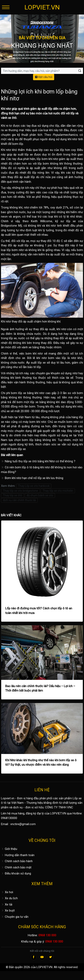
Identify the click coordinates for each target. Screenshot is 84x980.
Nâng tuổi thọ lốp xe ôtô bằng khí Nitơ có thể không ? (38, 461)
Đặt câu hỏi (44, 77)
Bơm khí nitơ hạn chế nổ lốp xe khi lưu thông (32, 478)
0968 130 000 (47, 935)
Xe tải (7, 904)
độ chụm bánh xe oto (40, 495)
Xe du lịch (9, 898)
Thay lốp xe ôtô (12, 495)
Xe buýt (8, 911)
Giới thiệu (9, 849)
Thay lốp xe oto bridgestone (20, 491)
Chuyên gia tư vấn (15, 917)
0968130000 (9, 818)
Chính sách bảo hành (17, 861)
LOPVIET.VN (42, 7)
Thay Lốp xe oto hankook (34, 486)
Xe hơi (7, 892)
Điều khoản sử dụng (16, 873)
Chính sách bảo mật (16, 867)
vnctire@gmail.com (23, 824)
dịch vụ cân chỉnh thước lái (19, 500)
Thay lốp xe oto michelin (58, 491)
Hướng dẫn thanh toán (18, 855)
